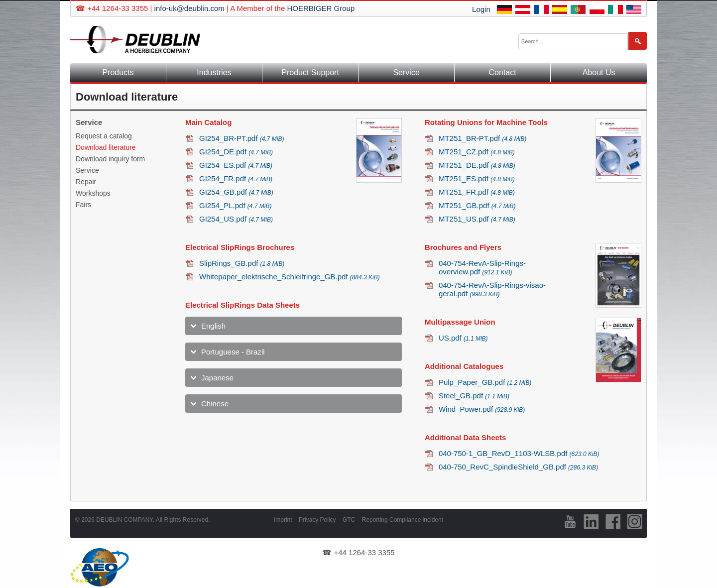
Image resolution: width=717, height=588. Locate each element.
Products (118, 72)
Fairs (83, 205)
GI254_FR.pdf (236, 178)
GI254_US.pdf (236, 219)
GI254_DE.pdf (236, 152)
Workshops (93, 193)
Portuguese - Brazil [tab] (233, 352)
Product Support (310, 72)
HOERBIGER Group (321, 8)
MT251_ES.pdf (477, 178)
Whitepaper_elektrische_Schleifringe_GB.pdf (290, 277)
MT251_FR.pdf (477, 192)
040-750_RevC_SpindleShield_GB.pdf (518, 467)
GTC (349, 520)
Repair (86, 182)
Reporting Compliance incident (403, 520)
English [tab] (213, 326)
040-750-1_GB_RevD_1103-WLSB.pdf (519, 453)
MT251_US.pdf (477, 219)
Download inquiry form (110, 159)
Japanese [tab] (217, 378)
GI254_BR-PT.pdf (241, 138)
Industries (214, 72)
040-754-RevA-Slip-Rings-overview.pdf (482, 267)
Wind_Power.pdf (482, 409)
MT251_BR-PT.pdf (482, 138)
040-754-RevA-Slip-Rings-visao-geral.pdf (492, 289)
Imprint (283, 520)
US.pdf (463, 338)
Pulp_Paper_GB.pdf (485, 382)
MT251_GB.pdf (477, 205)
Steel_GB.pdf (474, 396)
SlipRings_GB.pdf (242, 263)
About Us (599, 72)
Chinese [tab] (215, 404)
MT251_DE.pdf (477, 165)
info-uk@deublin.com (189, 8)
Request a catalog (104, 136)
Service (406, 72)
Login (481, 9)
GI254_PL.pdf (235, 205)
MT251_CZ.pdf (477, 152)
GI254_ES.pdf (236, 165)
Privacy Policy (317, 520)
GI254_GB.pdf (236, 192)
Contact (503, 72)
